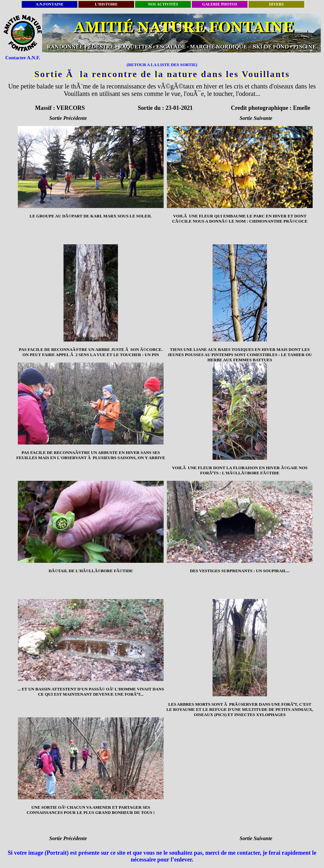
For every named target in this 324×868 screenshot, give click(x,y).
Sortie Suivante (256, 118)
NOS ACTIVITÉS (163, 4)
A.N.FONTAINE (50, 4)
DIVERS (276, 4)
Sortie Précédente (68, 118)
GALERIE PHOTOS (220, 4)
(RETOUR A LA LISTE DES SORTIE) (162, 65)
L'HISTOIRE (106, 4)
